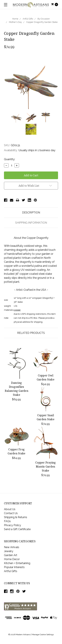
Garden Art (11, 555)
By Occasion (44, 19)
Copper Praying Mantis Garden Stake (46, 467)
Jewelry (9, 551)
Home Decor (12, 559)
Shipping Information (31, 223)
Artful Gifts (28, 19)
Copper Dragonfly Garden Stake (42, 22)
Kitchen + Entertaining (17, 563)
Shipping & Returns (16, 517)
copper (17, 310)
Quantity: (10, 159)
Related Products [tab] (31, 333)
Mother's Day (15, 22)
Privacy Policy (12, 525)
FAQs (7, 521)
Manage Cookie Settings (43, 635)
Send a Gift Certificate (17, 529)
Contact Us (11, 513)
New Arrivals (12, 547)
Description (31, 213)
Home (15, 19)
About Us (10, 509)
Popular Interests (14, 567)
